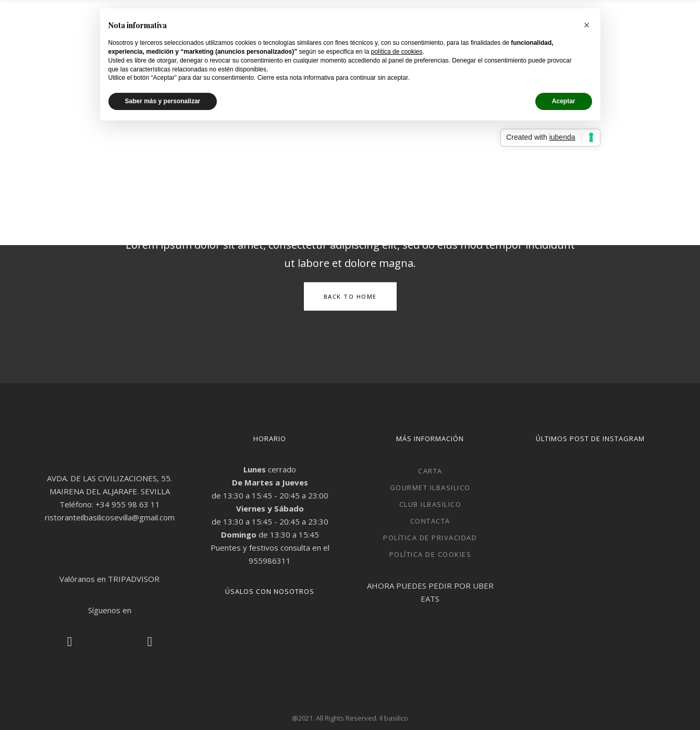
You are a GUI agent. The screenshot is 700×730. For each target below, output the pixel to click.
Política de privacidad (430, 538)
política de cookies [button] (397, 52)
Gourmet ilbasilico (430, 488)
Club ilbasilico (431, 504)
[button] (587, 25)
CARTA (430, 471)
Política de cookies (431, 554)
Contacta (430, 521)
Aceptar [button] (564, 101)
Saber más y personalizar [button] (163, 101)
